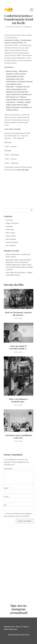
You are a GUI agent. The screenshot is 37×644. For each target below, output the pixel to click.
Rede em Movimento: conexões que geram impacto (18, 256)
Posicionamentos (12, 242)
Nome (6, 488)
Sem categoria (11, 245)
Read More (18, 318)
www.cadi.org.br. (23, 170)
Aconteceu (17, 27)
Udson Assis (25, 635)
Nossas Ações (11, 236)
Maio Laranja (10, 233)
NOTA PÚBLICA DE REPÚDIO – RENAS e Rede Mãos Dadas (19, 274)
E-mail (6, 497)
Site (5, 505)
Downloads (10, 230)
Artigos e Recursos (12, 223)
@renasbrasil (18, 613)
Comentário (8, 469)
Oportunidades (11, 239)
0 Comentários (27, 27)
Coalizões (9, 226)
